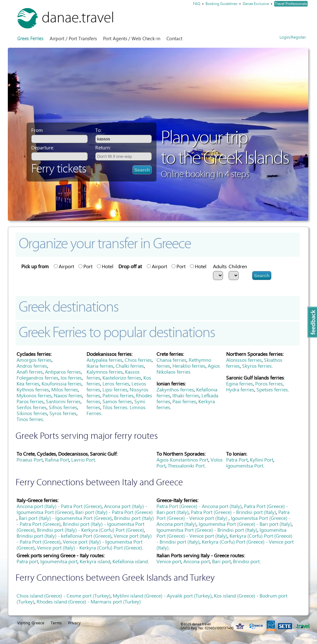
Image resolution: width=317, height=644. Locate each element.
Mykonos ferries (34, 396)
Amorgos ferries (34, 360)
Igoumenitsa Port (245, 466)
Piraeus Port (30, 460)
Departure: (43, 148)
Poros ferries (269, 384)
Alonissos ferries (244, 360)
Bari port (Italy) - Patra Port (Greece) (114, 512)
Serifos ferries (32, 407)
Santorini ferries (63, 402)
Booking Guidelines (221, 4)
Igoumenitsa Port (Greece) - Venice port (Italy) (221, 533)
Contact (174, 39)
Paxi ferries (184, 402)
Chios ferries (138, 360)
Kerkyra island (95, 562)
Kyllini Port (262, 460)
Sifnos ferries (63, 407)
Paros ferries (30, 402)
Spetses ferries (272, 390)
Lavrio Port (83, 460)
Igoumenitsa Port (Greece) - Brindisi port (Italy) (207, 530)
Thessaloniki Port (186, 466)
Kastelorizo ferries (122, 378)
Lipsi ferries (115, 390)
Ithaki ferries (186, 396)
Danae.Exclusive (256, 4)
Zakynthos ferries (175, 390)
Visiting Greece (31, 623)
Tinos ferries (30, 419)
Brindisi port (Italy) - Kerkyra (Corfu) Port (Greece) (90, 530)
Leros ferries (116, 384)
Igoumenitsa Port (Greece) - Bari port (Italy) (245, 524)
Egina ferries (240, 384)
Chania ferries (171, 360)
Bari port (221, 562)
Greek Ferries (30, 39)
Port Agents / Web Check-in (132, 39)
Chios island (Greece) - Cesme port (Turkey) (64, 596)
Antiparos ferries (63, 372)
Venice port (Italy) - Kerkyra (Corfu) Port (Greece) (89, 548)
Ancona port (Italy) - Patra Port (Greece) (59, 506)
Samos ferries (117, 402)
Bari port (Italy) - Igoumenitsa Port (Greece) (65, 518)
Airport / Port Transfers (73, 39)
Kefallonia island (130, 562)
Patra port (27, 562)
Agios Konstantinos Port (182, 460)
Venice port (169, 562)
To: (98, 130)
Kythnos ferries (33, 390)
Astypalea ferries (104, 360)
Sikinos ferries (32, 413)
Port (85, 266)
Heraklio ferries (189, 366)
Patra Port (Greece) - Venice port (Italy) (223, 515)
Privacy (74, 623)
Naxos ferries (68, 396)
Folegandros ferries (37, 378)
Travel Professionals (291, 4)
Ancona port (197, 562)
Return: (103, 148)
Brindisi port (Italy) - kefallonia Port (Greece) (64, 536)
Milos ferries (65, 390)
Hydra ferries (240, 390)
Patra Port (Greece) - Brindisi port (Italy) (233, 512)
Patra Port (237, 460)
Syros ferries (63, 413)
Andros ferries (32, 366)
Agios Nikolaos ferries (188, 369)
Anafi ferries (30, 372)
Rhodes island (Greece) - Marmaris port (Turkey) (89, 602)
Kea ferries (28, 384)
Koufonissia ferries (62, 384)
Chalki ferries (130, 366)
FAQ (197, 4)
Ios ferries (71, 378)
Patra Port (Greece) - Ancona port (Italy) (199, 506)
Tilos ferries (115, 407)
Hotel (105, 266)
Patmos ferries (118, 396)
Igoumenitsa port (59, 562)
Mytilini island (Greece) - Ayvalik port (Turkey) (162, 596)
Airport (64, 266)
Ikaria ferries (100, 366)
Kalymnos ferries (105, 372)
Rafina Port (57, 460)
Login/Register (293, 37)
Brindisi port (246, 562)
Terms (56, 623)
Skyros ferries (257, 366)
